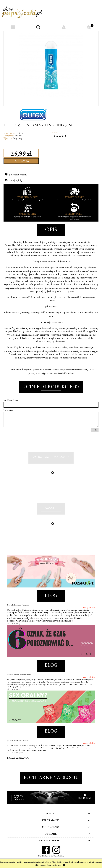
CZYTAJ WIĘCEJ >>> (15, 625)
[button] (13, 27)
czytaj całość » (89, 609)
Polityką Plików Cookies (54, 862)
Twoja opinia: (8, 410)
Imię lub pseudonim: (11, 400)
